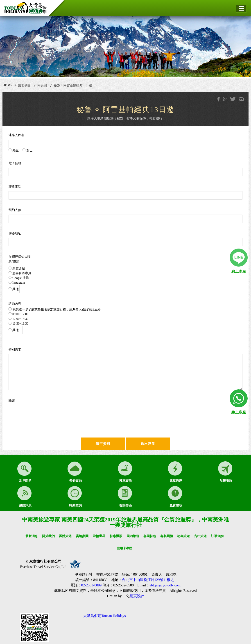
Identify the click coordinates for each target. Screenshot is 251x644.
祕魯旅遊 (183, 536)
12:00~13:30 (18, 319)
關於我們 (48, 536)
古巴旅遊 (200, 536)
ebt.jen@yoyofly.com (165, 585)
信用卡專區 (124, 548)
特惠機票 (116, 536)
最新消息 (32, 536)
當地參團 (24, 85)
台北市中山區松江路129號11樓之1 (149, 580)
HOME (7, 85)
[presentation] (52, 414)
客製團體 (167, 536)
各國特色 (150, 536)
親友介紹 (17, 268)
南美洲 (42, 85)
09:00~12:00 (18, 314)
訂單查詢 (217, 536)
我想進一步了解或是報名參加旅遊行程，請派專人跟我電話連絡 (55, 309)
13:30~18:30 (18, 323)
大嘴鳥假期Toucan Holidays (105, 616)
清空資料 (103, 444)
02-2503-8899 (92, 585)
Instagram (17, 283)
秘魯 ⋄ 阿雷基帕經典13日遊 (73, 85)
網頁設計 (137, 596)
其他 (33, 289)
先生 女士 (21, 150)
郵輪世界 (99, 536)
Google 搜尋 (19, 278)
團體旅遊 (65, 536)
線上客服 (239, 271)
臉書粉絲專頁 (20, 273)
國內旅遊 (133, 536)
